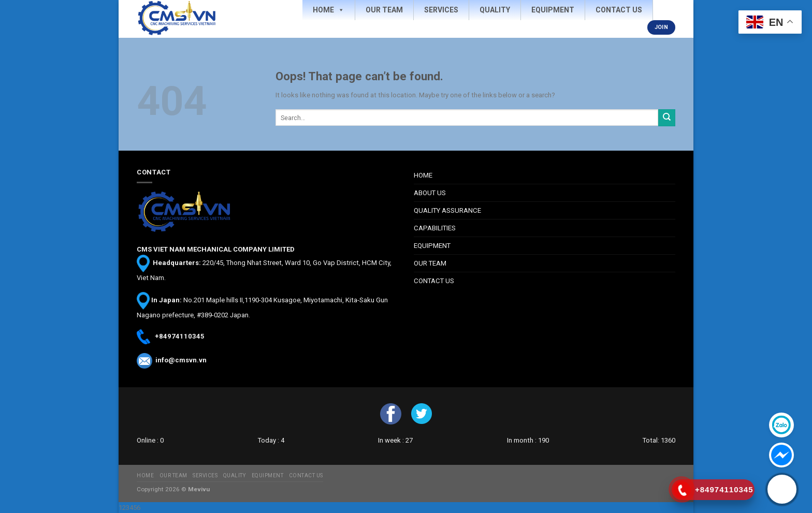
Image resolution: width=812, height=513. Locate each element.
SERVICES (205, 475)
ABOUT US (430, 193)
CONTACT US (434, 281)
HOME (423, 175)
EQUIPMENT (432, 246)
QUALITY (235, 475)
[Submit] (667, 118)
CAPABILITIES (435, 228)
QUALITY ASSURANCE (447, 210)
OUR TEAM (430, 263)
